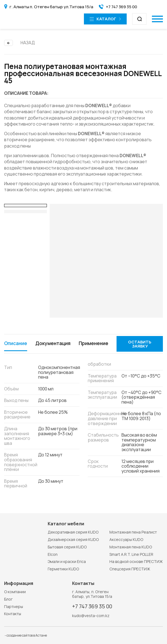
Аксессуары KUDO (126, 539)
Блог (8, 599)
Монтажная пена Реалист (133, 532)
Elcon (53, 554)
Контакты (13, 614)
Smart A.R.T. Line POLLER (131, 554)
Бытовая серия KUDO (67, 547)
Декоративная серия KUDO (73, 532)
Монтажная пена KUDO (131, 547)
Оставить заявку (141, 349)
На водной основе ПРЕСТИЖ (136, 561)
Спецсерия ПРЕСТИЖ (130, 569)
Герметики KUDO (63, 569)
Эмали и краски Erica (67, 561)
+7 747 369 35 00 (93, 606)
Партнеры (14, 606)
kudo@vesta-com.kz (91, 616)
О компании (15, 591)
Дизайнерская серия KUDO (73, 539)
